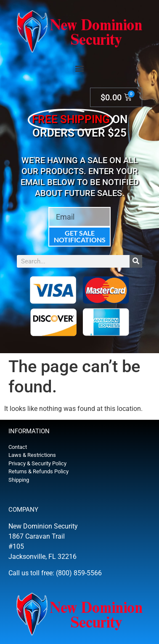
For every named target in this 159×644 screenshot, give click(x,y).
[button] (80, 68)
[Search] (136, 261)
